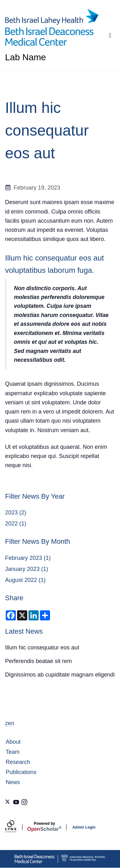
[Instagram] (24, 802)
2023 (11, 513)
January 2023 (22, 569)
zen (10, 723)
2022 (11, 524)
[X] (8, 802)
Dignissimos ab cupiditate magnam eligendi (60, 675)
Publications (21, 772)
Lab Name (25, 57)
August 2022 (21, 580)
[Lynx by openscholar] (16, 827)
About (13, 742)
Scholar (44, 827)
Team (13, 752)
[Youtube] (16, 802)
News (13, 782)
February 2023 (24, 558)
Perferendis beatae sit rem (38, 661)
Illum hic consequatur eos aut (42, 648)
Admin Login (84, 827)
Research (18, 762)
